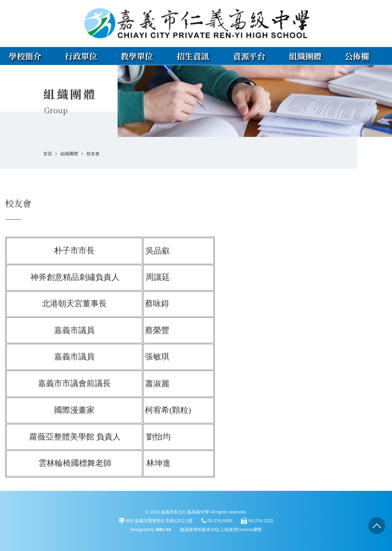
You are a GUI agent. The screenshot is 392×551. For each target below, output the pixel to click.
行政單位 (81, 56)
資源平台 (249, 56)
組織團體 (305, 56)
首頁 (48, 154)
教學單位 (137, 56)
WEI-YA (164, 530)
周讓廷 (158, 277)
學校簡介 (25, 56)
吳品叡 (158, 251)
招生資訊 (193, 56)
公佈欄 (357, 56)
